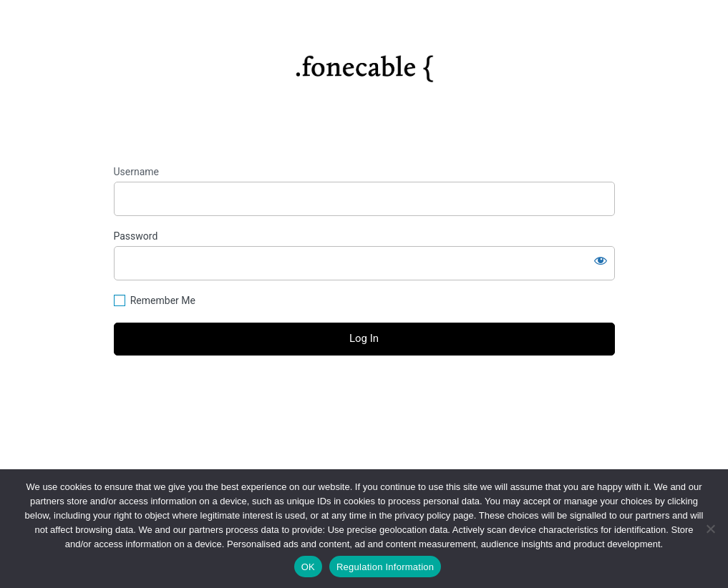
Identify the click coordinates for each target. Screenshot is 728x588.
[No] (710, 529)
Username (137, 172)
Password (136, 236)
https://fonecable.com (364, 63)
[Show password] (601, 260)
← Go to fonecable (364, 419)
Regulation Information (385, 567)
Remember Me (163, 300)
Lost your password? (364, 393)
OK (308, 567)
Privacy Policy (364, 450)
